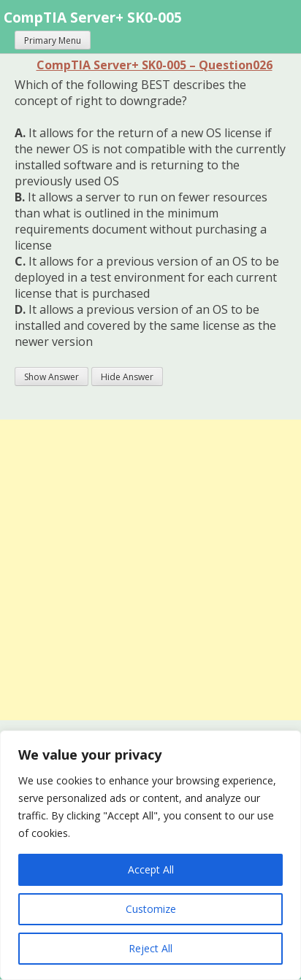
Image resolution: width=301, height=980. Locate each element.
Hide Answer (127, 377)
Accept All (151, 869)
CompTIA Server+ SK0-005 (93, 17)
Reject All (150, 948)
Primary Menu (53, 40)
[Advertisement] (150, 570)
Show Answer (52, 377)
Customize (151, 909)
